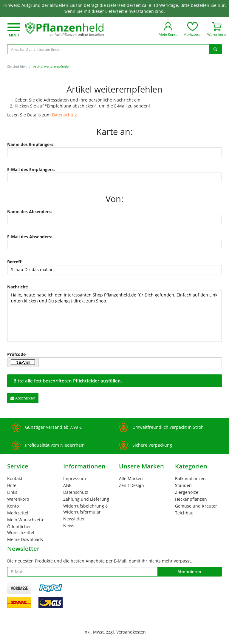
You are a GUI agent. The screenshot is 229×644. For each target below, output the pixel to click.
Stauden (183, 485)
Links (12, 492)
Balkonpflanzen (190, 478)
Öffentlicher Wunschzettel (21, 530)
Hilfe (12, 485)
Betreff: (15, 262)
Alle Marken (131, 478)
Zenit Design (131, 485)
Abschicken (23, 398)
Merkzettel (18, 513)
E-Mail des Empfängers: (31, 169)
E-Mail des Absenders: (30, 237)
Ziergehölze (187, 492)
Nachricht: (18, 287)
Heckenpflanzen (191, 499)
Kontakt (15, 478)
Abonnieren (189, 572)
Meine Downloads (25, 539)
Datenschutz (64, 115)
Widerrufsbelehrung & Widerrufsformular (86, 509)
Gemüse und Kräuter (196, 506)
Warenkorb (18, 499)
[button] (14, 31)
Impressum (75, 478)
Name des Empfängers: (31, 144)
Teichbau (184, 513)
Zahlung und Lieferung (86, 499)
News (69, 526)
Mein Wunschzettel (26, 520)
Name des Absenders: (30, 212)
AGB (67, 485)
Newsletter (74, 519)
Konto (13, 506)
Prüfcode (16, 354)
